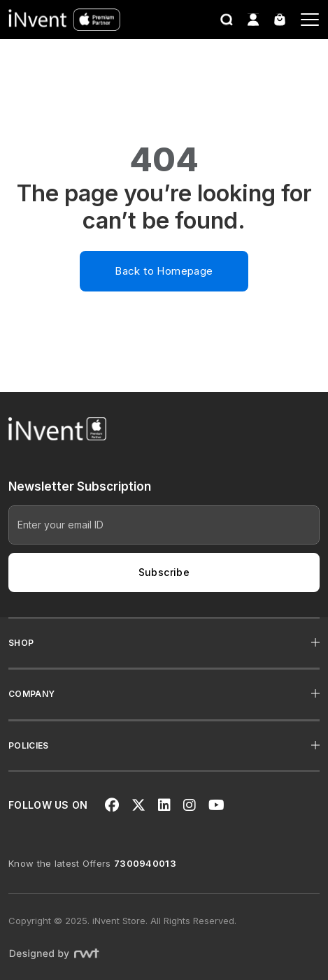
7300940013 (145, 863)
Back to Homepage (164, 271)
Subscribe (164, 572)
